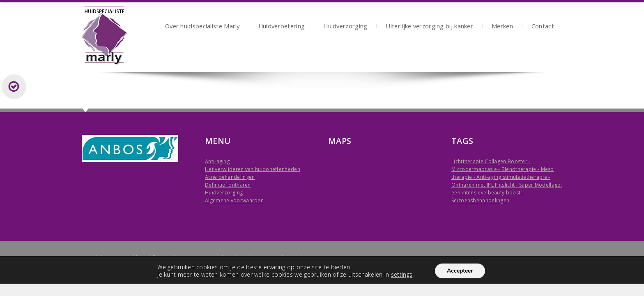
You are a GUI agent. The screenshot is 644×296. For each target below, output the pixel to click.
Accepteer (460, 271)
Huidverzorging (345, 27)
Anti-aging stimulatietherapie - (513, 177)
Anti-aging (217, 161)
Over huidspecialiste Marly (202, 27)
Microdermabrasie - (476, 169)
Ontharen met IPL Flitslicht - (485, 185)
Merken (502, 27)
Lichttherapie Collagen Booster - (491, 161)
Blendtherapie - (521, 169)
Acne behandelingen (230, 177)
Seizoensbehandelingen (480, 200)
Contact (543, 27)
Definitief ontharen (228, 185)
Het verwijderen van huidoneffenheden (253, 169)
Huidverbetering (282, 27)
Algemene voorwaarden (234, 200)
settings (401, 275)
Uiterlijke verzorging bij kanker (429, 27)
